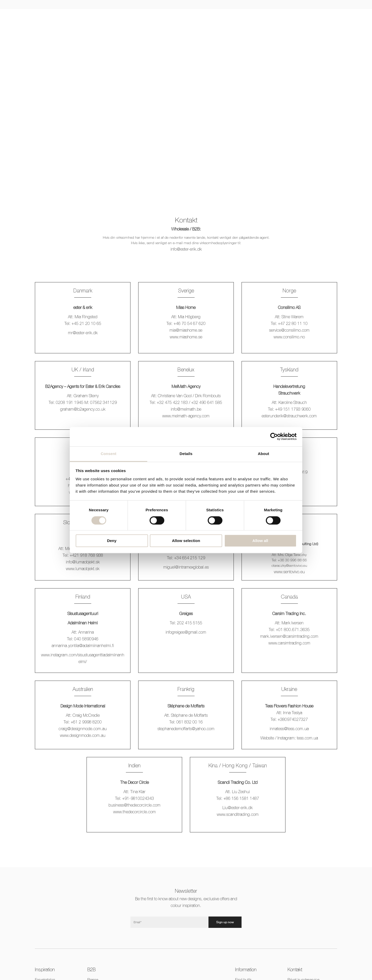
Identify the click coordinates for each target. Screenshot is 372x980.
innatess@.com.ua (289, 729)
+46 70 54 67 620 (190, 323)
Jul (121, 17)
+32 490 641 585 (207, 402)
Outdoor (178, 17)
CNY (312, 17)
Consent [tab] (109, 454)
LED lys (105, 17)
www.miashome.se (186, 337)
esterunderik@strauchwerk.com (289, 416)
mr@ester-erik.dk (83, 333)
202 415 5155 (190, 623)
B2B (282, 17)
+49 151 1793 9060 (293, 409)
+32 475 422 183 (172, 402)
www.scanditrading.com (238, 814)
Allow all (260, 541)
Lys (89, 17)
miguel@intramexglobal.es (186, 567)
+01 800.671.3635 (293, 630)
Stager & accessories (148, 17)
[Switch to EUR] (304, 17)
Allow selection (186, 541)
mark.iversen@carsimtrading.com (289, 636)
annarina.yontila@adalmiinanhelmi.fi (83, 646)
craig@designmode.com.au (83, 729)
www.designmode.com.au (83, 735)
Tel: (66, 555)
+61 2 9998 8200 (86, 722)
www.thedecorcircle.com (134, 812)
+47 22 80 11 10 (293, 323)
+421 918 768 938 (86, 555)
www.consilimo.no (289, 337)
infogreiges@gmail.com (186, 632)
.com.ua (307, 738)
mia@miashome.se (186, 330)
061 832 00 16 (190, 722)
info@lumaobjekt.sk (83, 562)
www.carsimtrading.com (289, 643)
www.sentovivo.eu (289, 572)
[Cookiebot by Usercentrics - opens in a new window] (274, 436)
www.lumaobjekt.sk (83, 569)
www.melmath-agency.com (186, 416)
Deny (112, 541)
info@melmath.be (186, 409)
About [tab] (263, 454)
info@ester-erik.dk (186, 249)
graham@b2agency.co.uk (83, 409)
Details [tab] (186, 454)
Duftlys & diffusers (206, 17)
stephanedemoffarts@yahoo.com (186, 729)
